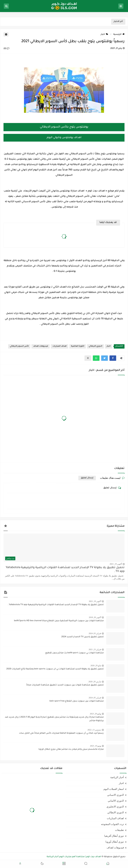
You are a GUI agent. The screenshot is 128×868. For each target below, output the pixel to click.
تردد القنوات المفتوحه (112, 824)
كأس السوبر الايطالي (19, 346)
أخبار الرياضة (117, 777)
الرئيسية (119, 34)
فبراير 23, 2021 (95, 649)
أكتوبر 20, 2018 (95, 617)
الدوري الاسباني (115, 795)
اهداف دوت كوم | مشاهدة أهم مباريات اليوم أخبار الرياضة (74, 857)
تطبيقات (119, 830)
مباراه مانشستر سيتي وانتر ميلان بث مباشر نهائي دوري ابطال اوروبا (71, 749)
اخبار (104, 34)
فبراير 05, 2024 (95, 698)
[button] (113, 358)
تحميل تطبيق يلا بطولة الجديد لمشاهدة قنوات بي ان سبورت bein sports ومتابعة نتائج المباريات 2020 (55, 669)
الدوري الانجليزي (115, 807)
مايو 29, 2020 (96, 666)
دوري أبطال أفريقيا (114, 836)
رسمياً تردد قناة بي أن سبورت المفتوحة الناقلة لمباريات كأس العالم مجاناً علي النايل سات (61, 733)
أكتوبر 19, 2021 (116, 564)
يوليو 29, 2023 (95, 714)
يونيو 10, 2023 (96, 746)
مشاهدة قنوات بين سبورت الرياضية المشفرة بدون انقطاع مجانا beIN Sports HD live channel (59, 621)
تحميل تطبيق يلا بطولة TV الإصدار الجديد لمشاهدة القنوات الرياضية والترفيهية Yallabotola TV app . (65, 570)
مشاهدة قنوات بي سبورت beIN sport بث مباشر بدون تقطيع (74, 653)
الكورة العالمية (78, 346)
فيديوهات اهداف (41, 346)
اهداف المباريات (59, 346)
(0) (6, 49)
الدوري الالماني (116, 801)
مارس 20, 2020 (95, 682)
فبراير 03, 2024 (95, 633)
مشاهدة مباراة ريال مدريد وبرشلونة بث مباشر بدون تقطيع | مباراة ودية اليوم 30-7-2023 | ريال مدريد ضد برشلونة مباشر (54, 719)
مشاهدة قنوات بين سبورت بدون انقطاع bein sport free (77, 701)
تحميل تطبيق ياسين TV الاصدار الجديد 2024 (82, 637)
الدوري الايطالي (95, 346)
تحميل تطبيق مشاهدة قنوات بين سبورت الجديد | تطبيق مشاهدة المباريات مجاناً (65, 685)
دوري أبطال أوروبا (115, 842)
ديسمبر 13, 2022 (94, 730)
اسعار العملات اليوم (114, 789)
